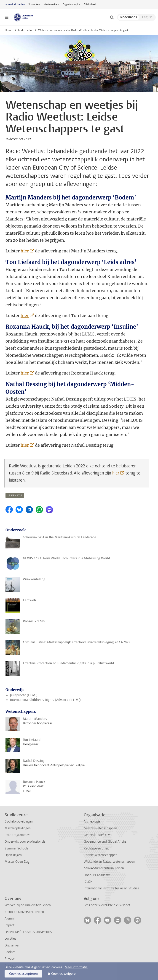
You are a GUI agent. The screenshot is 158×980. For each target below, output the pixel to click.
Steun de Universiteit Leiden (24, 912)
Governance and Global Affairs (105, 842)
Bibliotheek (90, 4)
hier (25, 251)
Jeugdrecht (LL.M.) (24, 695)
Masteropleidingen (18, 828)
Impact (9, 925)
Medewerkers (51, 4)
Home (8, 30)
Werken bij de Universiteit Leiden (28, 905)
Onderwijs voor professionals (25, 842)
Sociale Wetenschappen (100, 855)
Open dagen (13, 855)
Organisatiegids (71, 4)
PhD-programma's (17, 835)
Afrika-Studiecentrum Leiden (104, 868)
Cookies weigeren (64, 974)
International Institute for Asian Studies (111, 888)
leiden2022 (15, 496)
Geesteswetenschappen (100, 828)
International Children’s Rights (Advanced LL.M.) (45, 700)
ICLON (88, 882)
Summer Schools (16, 848)
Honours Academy (97, 875)
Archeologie (92, 821)
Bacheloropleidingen (19, 821)
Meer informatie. (76, 967)
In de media (25, 30)
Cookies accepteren (23, 974)
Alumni (9, 918)
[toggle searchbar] (112, 17)
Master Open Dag (17, 862)
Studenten (34, 4)
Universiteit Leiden (14, 4)
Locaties (10, 939)
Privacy (10, 959)
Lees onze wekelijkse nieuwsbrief (107, 905)
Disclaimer (12, 945)
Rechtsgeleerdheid (97, 848)
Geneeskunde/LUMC (98, 835)
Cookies (10, 952)
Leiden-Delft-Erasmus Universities (28, 932)
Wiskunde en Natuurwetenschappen (109, 862)
